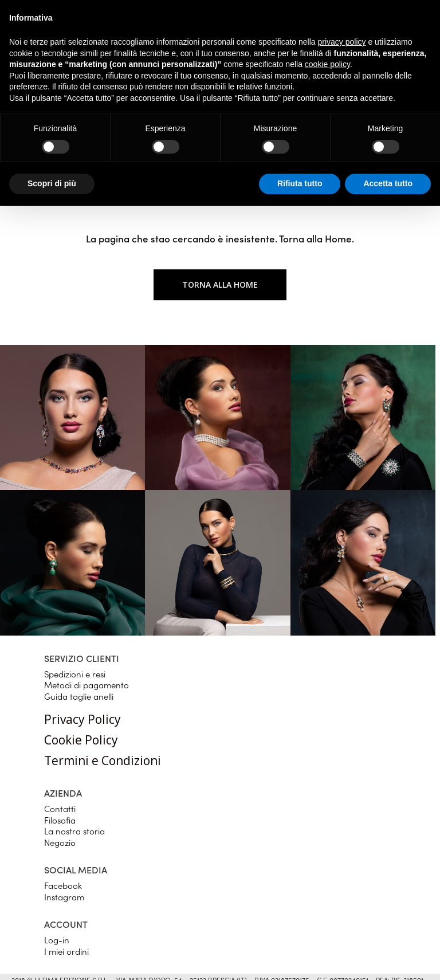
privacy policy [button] (342, 42)
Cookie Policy (81, 740)
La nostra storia (74, 831)
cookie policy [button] (327, 64)
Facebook (63, 885)
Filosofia (60, 820)
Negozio (60, 842)
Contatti (60, 808)
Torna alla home (220, 285)
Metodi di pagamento (87, 685)
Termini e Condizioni (103, 761)
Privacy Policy (82, 719)
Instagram (64, 897)
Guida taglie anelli (79, 696)
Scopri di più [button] (52, 183)
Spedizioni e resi (75, 674)
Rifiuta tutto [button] (300, 183)
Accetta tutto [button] (388, 183)
